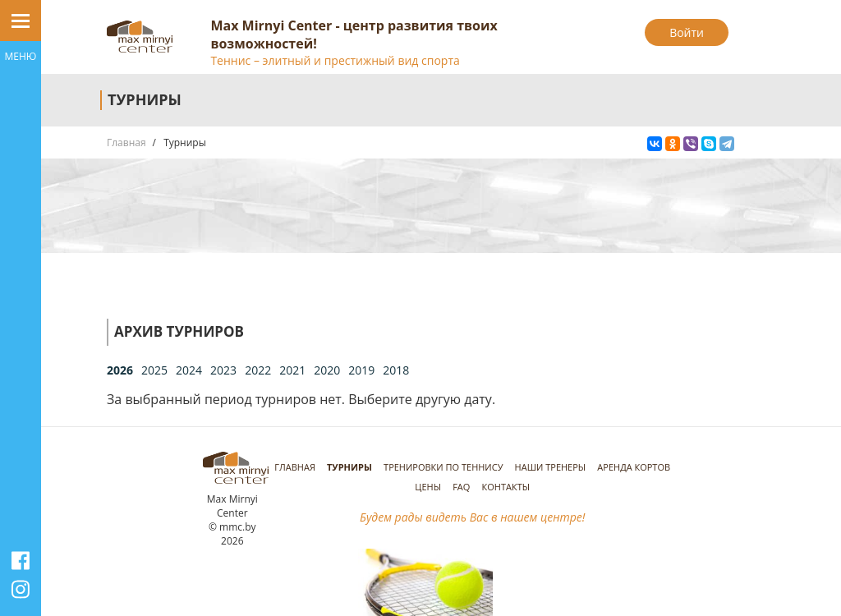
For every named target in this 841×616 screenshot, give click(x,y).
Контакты (506, 487)
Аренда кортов (634, 467)
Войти (687, 32)
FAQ (461, 487)
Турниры (349, 467)
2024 (189, 370)
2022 (258, 370)
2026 (120, 370)
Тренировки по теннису (443, 467)
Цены (428, 487)
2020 (327, 370)
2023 (223, 370)
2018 (396, 370)
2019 (361, 370)
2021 (292, 370)
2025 (154, 370)
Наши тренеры (551, 467)
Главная (126, 143)
